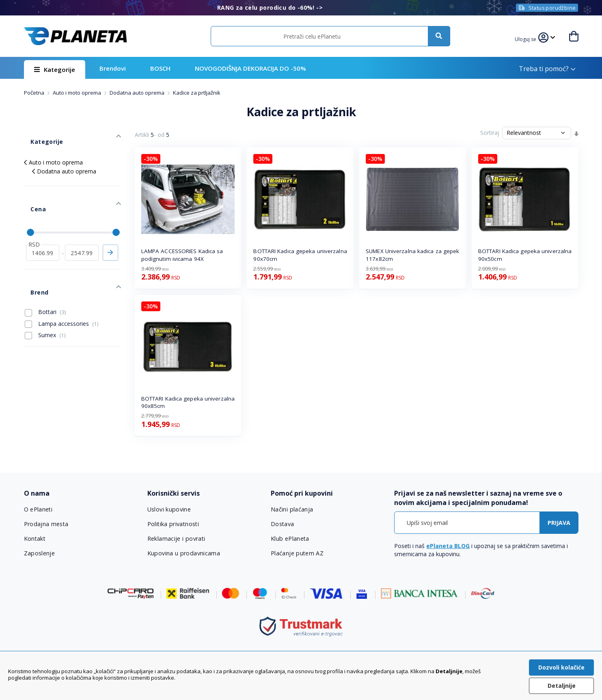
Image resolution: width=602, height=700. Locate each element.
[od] (43, 229)
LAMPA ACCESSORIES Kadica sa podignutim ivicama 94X (182, 255)
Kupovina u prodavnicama (183, 553)
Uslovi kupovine (169, 509)
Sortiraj (490, 133)
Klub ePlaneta (290, 539)
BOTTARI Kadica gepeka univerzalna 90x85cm (188, 402)
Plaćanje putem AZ (297, 553)
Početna (35, 93)
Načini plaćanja (291, 509)
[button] (529, 38)
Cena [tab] (31, 192)
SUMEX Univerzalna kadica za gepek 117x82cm (412, 255)
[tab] (80, 493)
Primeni (110, 229)
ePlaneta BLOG (448, 546)
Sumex (45, 301)
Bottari (45, 278)
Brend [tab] (32, 261)
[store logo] (76, 36)
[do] (82, 229)
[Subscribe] (559, 523)
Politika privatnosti (173, 524)
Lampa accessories (62, 289)
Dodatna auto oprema (138, 93)
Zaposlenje (39, 553)
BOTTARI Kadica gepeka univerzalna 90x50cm (525, 255)
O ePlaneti (39, 509)
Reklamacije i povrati (176, 539)
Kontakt (35, 539)
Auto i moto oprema (78, 93)
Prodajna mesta (46, 524)
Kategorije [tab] (39, 135)
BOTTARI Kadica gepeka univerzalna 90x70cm (300, 255)
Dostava (283, 524)
